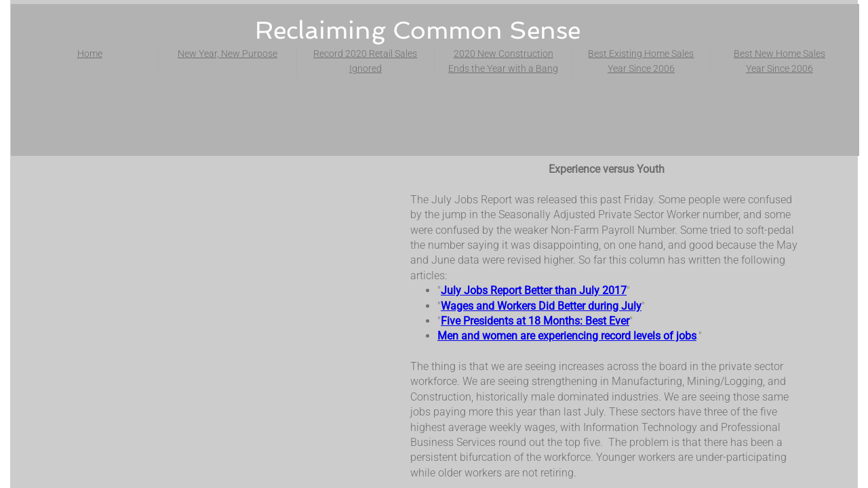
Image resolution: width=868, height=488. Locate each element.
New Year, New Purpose (228, 54)
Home (90, 54)
